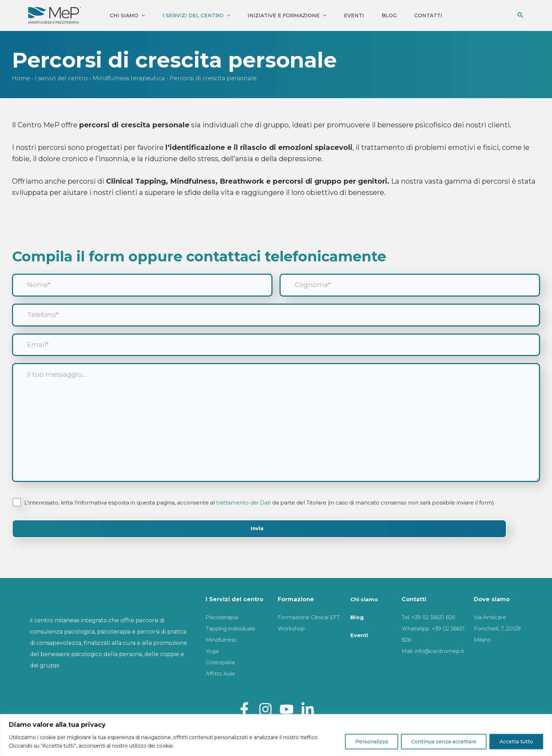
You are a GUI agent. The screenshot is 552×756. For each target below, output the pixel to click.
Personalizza (372, 742)
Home (21, 78)
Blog (389, 15)
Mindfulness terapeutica (129, 78)
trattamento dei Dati (244, 512)
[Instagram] (265, 709)
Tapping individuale (235, 628)
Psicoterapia (224, 617)
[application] (142, 15)
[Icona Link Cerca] (521, 15)
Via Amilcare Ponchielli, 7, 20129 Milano (493, 628)
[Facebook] (244, 709)
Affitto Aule (222, 674)
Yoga (213, 651)
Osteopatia (222, 662)
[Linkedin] (308, 709)
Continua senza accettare (444, 742)
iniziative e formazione (287, 15)
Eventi (354, 15)
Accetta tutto (516, 742)
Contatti (428, 15)
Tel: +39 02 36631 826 (430, 617)
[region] (276, 735)
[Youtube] (287, 709)
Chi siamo (127, 15)
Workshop (293, 640)
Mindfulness (224, 640)
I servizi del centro (196, 15)
